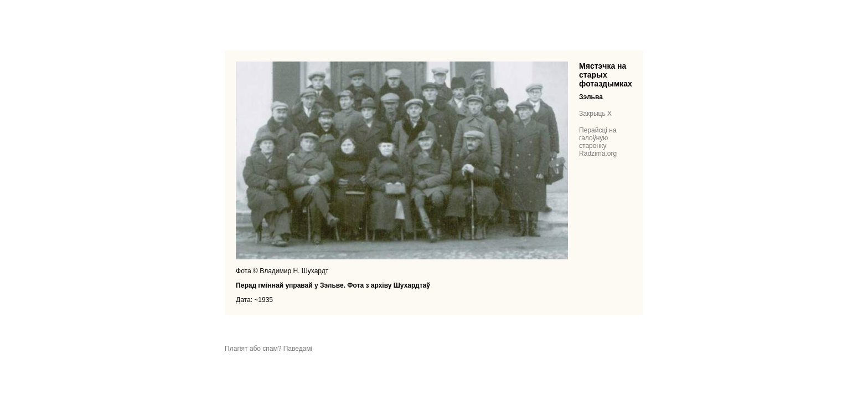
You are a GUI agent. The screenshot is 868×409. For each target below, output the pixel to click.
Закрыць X (595, 114)
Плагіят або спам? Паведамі (268, 349)
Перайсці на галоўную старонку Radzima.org (598, 142)
